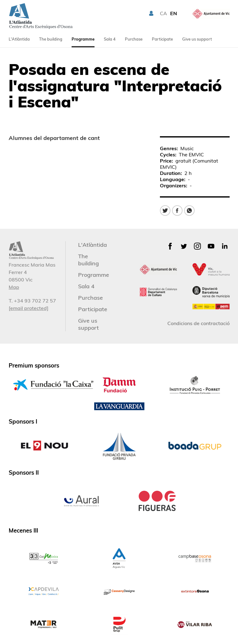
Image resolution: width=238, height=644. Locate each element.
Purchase (134, 39)
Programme (83, 39)
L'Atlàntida (19, 39)
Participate (162, 39)
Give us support (197, 39)
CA (163, 13)
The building (51, 39)
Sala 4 (110, 39)
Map (14, 287)
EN (174, 13)
